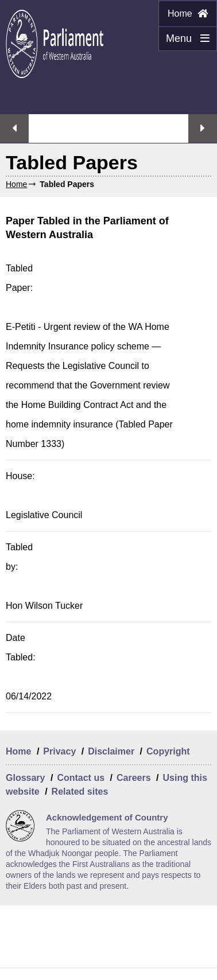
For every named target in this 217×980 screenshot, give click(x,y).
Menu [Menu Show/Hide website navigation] (184, 42)
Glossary (25, 778)
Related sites (80, 792)
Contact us (81, 778)
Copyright (168, 751)
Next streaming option (203, 129)
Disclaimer (111, 751)
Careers (134, 778)
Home (188, 13)
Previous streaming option (14, 129)
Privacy (59, 751)
